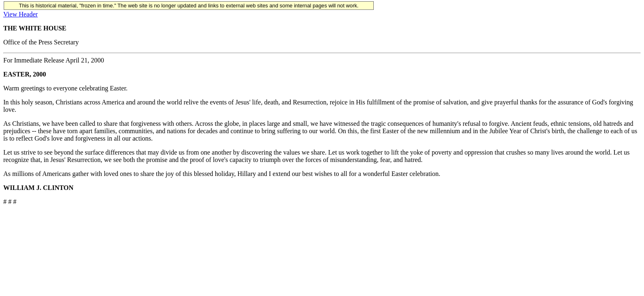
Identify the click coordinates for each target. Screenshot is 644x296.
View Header (21, 14)
